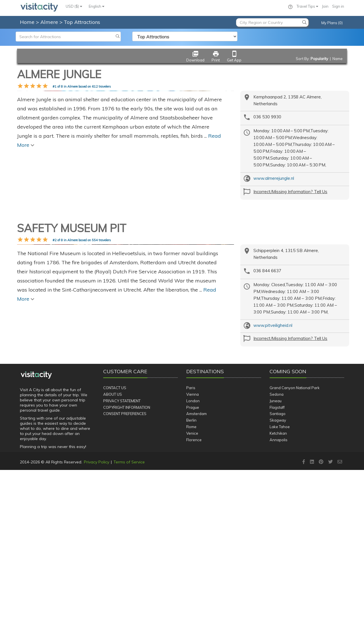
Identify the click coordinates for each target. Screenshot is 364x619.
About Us (113, 543)
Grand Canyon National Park (295, 537)
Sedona (277, 543)
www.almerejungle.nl (274, 178)
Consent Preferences (125, 563)
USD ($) (74, 6)
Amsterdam (197, 563)
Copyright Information (127, 556)
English (97, 6)
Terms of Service (129, 611)
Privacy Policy (97, 611)
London (193, 550)
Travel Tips (307, 6)
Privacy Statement (122, 550)
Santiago (278, 563)
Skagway (278, 569)
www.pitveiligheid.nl (273, 396)
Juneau (276, 550)
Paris (191, 537)
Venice (192, 582)
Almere (50, 22)
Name (338, 59)
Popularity (319, 59)
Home (27, 22)
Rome (191, 576)
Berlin (191, 569)
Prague (193, 556)
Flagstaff (277, 556)
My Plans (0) (332, 23)
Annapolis (279, 589)
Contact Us (115, 537)
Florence (194, 589)
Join (325, 6)
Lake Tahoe (280, 576)
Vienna (193, 543)
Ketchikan (278, 582)
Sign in (338, 6)
